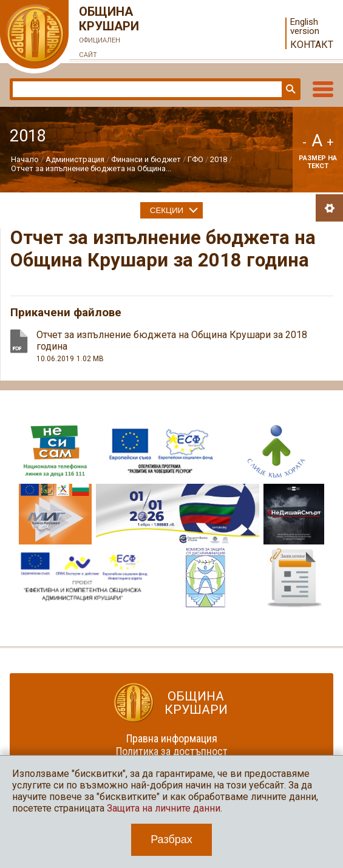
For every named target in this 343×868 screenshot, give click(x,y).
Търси (290, 89)
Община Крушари (109, 33)
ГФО (195, 159)
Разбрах (171, 839)
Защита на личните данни (164, 808)
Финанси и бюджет (146, 159)
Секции (167, 210)
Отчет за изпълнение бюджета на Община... (91, 168)
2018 (219, 159)
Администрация (75, 159)
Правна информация (172, 738)
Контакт (312, 45)
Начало (25, 159)
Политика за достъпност (172, 751)
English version (305, 27)
